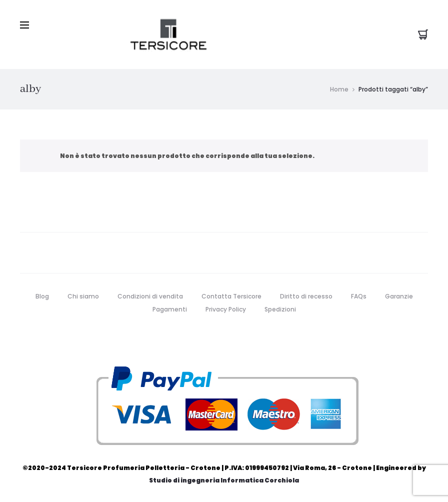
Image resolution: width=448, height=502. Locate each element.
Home (339, 89)
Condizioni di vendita (150, 296)
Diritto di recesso (306, 296)
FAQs (359, 296)
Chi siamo (83, 296)
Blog (42, 296)
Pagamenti (170, 309)
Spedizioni (280, 309)
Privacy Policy (226, 309)
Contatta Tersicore (231, 296)
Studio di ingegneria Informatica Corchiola (224, 480)
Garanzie (399, 296)
